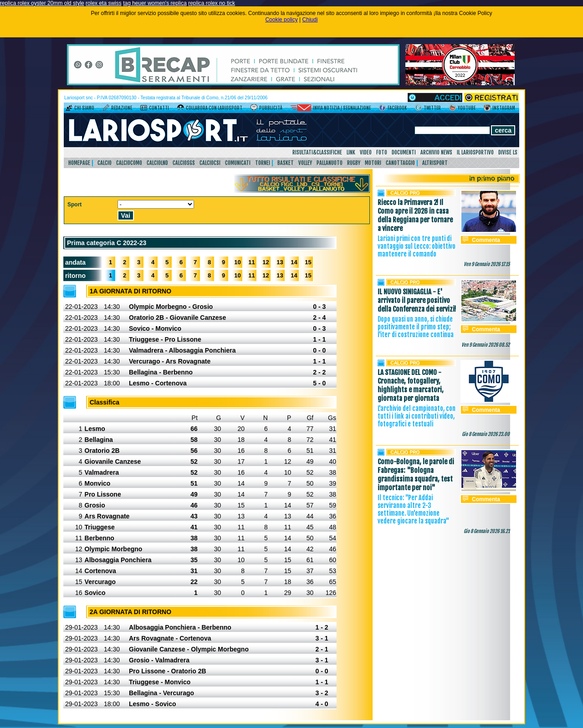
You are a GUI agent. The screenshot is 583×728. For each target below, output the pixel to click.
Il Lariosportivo (475, 152)
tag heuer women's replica (155, 3)
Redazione (122, 108)
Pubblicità (271, 108)
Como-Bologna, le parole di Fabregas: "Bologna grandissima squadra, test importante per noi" (416, 475)
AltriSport (435, 163)
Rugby (354, 163)
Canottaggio (400, 163)
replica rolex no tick (212, 3)
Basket (286, 163)
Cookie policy (281, 20)
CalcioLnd (157, 163)
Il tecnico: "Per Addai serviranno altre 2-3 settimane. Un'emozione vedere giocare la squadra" (413, 509)
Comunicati (238, 163)
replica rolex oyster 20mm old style (42, 3)
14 (294, 262)
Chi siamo (84, 108)
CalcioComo (129, 163)
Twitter (432, 108)
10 (237, 262)
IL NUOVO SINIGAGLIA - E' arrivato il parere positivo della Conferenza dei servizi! (417, 300)
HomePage (79, 163)
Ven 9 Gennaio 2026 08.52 (486, 345)
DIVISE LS (508, 152)
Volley (305, 163)
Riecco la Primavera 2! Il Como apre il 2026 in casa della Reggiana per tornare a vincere (415, 215)
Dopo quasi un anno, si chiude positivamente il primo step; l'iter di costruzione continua (416, 327)
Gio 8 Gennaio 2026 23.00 (486, 434)
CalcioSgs (184, 163)
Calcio (105, 163)
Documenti (404, 152)
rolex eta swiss (104, 3)
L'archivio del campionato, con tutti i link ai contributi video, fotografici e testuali (417, 416)
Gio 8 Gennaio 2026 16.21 (487, 531)
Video (366, 152)
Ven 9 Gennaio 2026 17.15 (487, 264)
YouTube (467, 108)
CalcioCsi (210, 163)
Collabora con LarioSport (214, 108)
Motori (373, 163)
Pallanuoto (330, 163)
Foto (382, 152)
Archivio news (436, 152)
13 (280, 262)
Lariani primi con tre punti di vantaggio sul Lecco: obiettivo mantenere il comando (417, 246)
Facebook (397, 108)
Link (351, 152)
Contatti (159, 108)
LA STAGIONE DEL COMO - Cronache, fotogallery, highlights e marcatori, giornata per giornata (411, 385)
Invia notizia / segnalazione (342, 108)
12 (266, 262)
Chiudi (310, 20)
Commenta (486, 240)
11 (251, 262)
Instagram (504, 108)
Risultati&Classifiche (317, 152)
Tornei (263, 163)
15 (308, 262)
